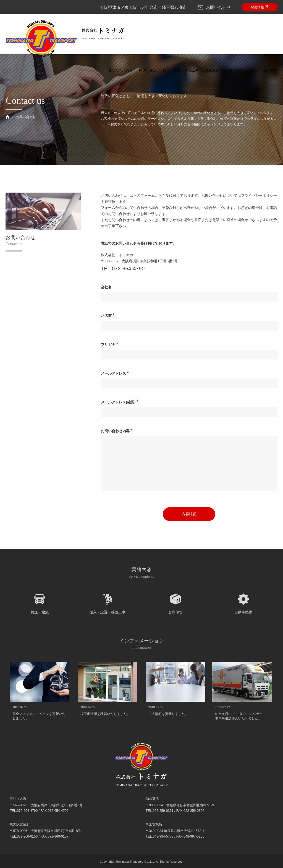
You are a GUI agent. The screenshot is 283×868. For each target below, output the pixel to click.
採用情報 (259, 7)
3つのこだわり (121, 70)
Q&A (253, 70)
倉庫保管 (212, 70)
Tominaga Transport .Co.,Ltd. (135, 862)
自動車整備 (234, 70)
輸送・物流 (148, 70)
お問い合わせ (214, 7)
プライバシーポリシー (259, 195)
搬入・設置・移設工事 (181, 70)
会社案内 (270, 70)
